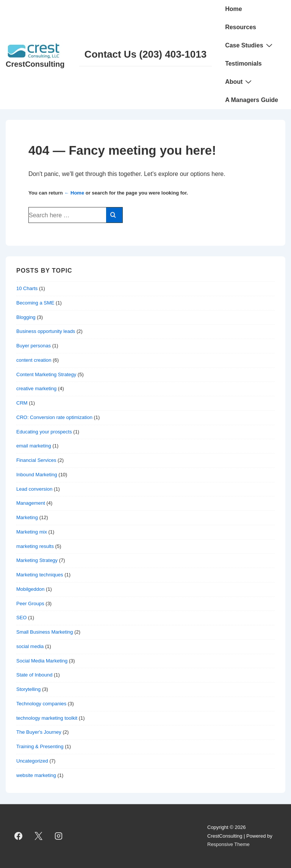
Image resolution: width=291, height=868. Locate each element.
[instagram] (59, 836)
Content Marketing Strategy (46, 374)
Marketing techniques (40, 575)
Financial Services (36, 460)
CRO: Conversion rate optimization (54, 417)
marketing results (35, 546)
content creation (34, 360)
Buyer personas (34, 346)
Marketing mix (32, 532)
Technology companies (41, 704)
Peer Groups (30, 604)
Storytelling (28, 689)
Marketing (27, 517)
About (239, 82)
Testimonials (243, 64)
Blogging (26, 317)
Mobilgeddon (30, 589)
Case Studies (250, 45)
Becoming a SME (35, 303)
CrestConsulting (35, 64)
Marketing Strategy (37, 560)
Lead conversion (34, 489)
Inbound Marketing (37, 475)
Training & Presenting (40, 746)
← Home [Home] (74, 193)
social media (30, 646)
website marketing (36, 775)
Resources (241, 27)
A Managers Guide (252, 100)
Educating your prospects (44, 432)
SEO (21, 618)
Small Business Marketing (45, 632)
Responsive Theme (228, 844)
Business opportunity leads (46, 331)
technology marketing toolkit (47, 718)
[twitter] (39, 836)
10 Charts (27, 288)
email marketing (34, 446)
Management (31, 503)
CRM (22, 403)
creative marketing (36, 388)
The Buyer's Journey (39, 732)
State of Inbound (34, 675)
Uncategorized (32, 761)
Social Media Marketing (42, 661)
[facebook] (19, 836)
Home (233, 9)
